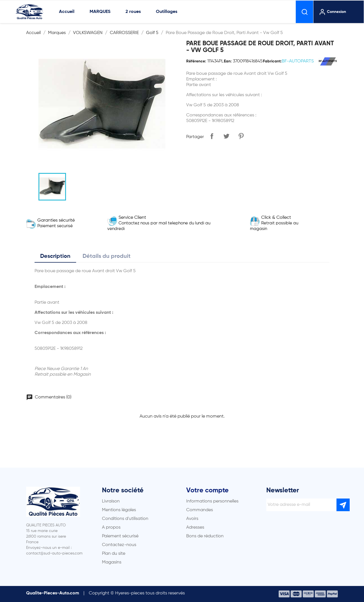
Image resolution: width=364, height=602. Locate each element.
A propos (111, 527)
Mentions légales (119, 510)
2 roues (133, 12)
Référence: (196, 61)
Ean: (228, 61)
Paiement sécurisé (120, 536)
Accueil (67, 12)
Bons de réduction (205, 536)
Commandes (200, 510)
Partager (212, 136)
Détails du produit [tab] (107, 256)
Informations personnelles (212, 501)
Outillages (167, 12)
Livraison (111, 501)
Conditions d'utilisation (125, 519)
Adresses (195, 527)
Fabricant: (272, 61)
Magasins (112, 562)
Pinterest (241, 136)
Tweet (226, 136)
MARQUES (100, 12)
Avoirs (192, 519)
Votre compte (207, 490)
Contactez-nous (119, 545)
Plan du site (114, 554)
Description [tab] (55, 256)
